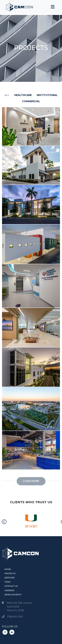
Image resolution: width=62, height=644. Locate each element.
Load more (31, 481)
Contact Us (11, 586)
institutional (47, 95)
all (7, 95)
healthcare (23, 95)
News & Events (13, 595)
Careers (9, 590)
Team (7, 582)
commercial (31, 101)
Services (10, 578)
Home (8, 569)
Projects (10, 573)
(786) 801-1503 (15, 617)
